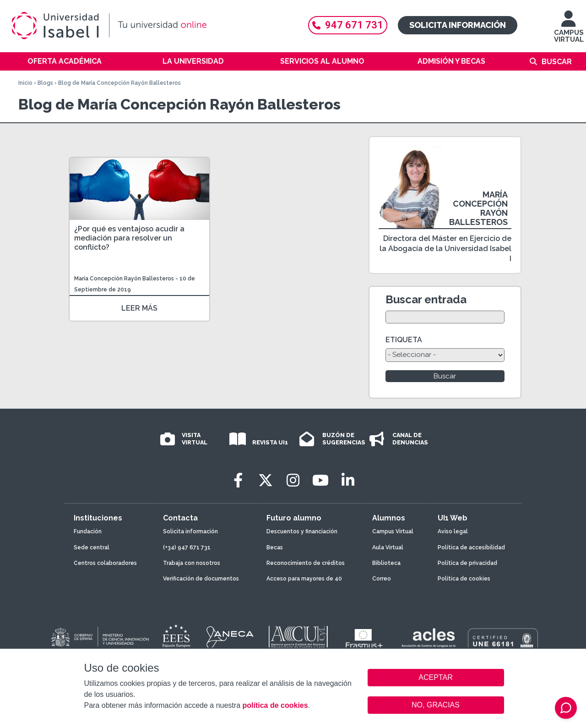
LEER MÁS (139, 308)
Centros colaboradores (105, 563)
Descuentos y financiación (302, 531)
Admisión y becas (451, 61)
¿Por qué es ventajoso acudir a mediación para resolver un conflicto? (129, 238)
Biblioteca (386, 563)
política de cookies (275, 705)
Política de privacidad (467, 563)
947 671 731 (348, 25)
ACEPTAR (436, 678)
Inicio (25, 83)
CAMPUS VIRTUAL (569, 31)
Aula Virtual (388, 547)
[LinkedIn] (348, 480)
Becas (275, 547)
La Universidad (193, 61)
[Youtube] (320, 480)
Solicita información (458, 25)
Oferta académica (65, 61)
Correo (382, 579)
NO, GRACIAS (436, 705)
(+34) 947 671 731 (187, 547)
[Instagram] (293, 480)
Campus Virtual (393, 531)
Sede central (92, 547)
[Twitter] (266, 480)
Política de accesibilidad (471, 547)
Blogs (45, 83)
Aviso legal (453, 531)
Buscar (557, 62)
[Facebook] (238, 480)
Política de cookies (464, 579)
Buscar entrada (426, 299)
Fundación (88, 531)
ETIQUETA (404, 340)
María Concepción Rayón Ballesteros (124, 279)
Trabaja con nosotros (192, 563)
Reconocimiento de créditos (306, 563)
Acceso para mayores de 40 (304, 579)
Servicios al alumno (322, 61)
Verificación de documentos (201, 579)
